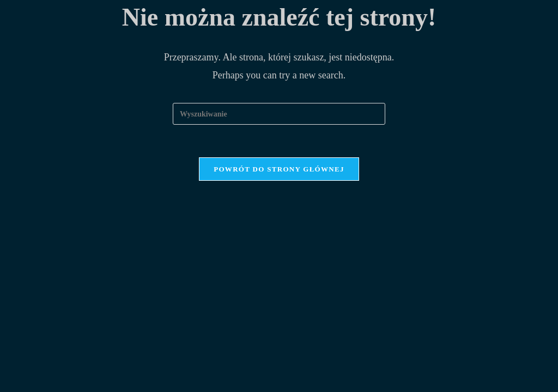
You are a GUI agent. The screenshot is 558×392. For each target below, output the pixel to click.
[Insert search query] (279, 114)
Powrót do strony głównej (279, 169)
